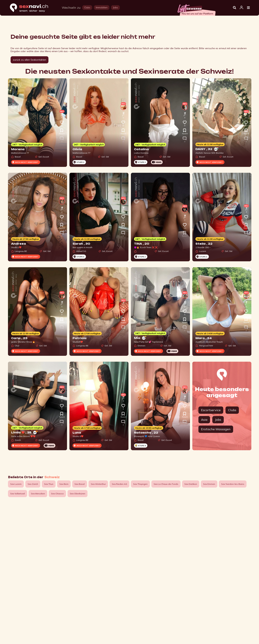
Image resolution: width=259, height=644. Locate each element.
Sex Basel (80, 484)
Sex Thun (49, 484)
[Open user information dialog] (241, 8)
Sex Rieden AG (119, 484)
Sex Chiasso (57, 494)
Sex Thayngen (140, 484)
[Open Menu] (248, 8)
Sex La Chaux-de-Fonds (166, 484)
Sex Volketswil (18, 494)
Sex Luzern (16, 484)
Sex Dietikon (191, 484)
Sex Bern (64, 484)
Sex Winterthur (98, 484)
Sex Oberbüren (78, 494)
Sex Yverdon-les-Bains (233, 484)
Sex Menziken (38, 494)
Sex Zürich (33, 484)
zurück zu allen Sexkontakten (30, 60)
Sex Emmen (209, 484)
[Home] (32, 8)
